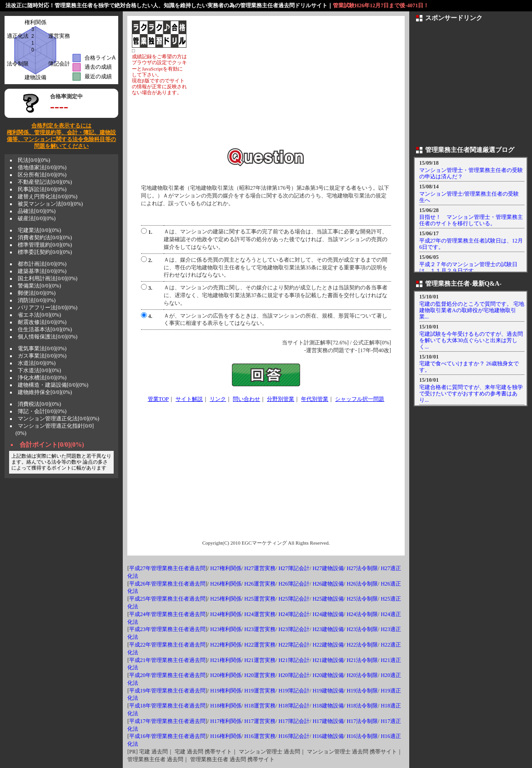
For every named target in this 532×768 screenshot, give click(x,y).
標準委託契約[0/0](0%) (45, 252)
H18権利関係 (226, 706)
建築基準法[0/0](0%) (42, 271)
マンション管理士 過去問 (269, 752)
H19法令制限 (362, 691)
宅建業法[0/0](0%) (39, 230)
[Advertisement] (294, 84)
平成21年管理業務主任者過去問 (167, 660)
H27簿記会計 (294, 568)
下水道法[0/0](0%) (39, 370)
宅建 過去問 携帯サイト (203, 752)
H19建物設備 (328, 691)
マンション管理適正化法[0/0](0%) (58, 419)
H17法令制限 (362, 721)
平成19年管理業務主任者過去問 (167, 691)
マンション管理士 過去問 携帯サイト (352, 752)
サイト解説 (189, 399)
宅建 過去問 (153, 752)
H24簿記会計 (294, 614)
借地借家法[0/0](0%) (42, 167)
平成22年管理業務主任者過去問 (167, 645)
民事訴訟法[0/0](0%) (42, 189)
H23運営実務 (260, 629)
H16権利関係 (226, 736)
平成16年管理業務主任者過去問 (167, 736)
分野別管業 (281, 399)
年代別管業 (315, 399)
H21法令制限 (362, 660)
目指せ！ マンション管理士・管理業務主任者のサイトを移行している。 (471, 220)
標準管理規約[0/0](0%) (45, 245)
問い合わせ (246, 399)
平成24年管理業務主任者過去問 (167, 614)
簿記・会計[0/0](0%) (42, 411)
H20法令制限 (362, 675)
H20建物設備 (328, 675)
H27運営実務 (260, 568)
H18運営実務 (260, 706)
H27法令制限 (362, 568)
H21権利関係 (226, 660)
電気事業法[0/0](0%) (42, 349)
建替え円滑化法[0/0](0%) (48, 197)
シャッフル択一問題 (360, 399)
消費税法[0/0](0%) (39, 404)
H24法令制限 (362, 614)
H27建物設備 (328, 568)
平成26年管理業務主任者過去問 (167, 584)
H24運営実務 (260, 614)
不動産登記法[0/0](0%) (45, 182)
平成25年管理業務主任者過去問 (167, 599)
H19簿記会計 (294, 691)
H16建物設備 (328, 736)
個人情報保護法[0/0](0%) (48, 337)
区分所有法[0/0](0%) (42, 175)
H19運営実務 (260, 691)
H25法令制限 (362, 599)
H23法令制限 (362, 629)
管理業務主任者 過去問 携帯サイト (232, 759)
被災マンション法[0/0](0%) (50, 204)
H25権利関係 (226, 599)
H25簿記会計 (294, 599)
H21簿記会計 (294, 660)
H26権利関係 (226, 584)
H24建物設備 (328, 614)
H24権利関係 (226, 614)
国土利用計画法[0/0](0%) (48, 278)
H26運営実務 (260, 584)
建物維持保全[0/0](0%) (45, 392)
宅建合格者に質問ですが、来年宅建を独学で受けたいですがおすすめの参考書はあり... (471, 394)
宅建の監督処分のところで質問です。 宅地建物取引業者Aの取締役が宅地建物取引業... (472, 310)
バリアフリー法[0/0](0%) (48, 308)
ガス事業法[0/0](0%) (42, 356)
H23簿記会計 (294, 629)
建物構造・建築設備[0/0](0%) (53, 385)
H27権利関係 (226, 568)
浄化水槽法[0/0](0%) (42, 378)
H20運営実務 (260, 675)
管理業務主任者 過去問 (155, 759)
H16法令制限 (362, 736)
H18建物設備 (328, 706)
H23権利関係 (226, 629)
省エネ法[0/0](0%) (39, 315)
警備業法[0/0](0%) (39, 286)
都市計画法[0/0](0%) (42, 264)
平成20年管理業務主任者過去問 (167, 675)
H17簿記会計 (294, 721)
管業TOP (158, 399)
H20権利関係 (226, 675)
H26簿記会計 (294, 584)
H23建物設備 (328, 629)
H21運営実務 (260, 660)
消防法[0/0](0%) (37, 300)
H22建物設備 (328, 645)
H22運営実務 (260, 645)
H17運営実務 (260, 721)
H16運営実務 (260, 736)
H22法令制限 (362, 645)
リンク (218, 399)
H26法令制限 (362, 584)
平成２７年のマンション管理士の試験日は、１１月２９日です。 (468, 268)
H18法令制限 (362, 706)
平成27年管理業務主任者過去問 (167, 568)
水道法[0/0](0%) (37, 363)
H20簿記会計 (294, 675)
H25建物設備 (328, 599)
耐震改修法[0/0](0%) (42, 322)
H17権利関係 (226, 721)
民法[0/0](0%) (34, 160)
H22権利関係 (226, 645)
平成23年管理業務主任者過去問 (167, 629)
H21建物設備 (328, 660)
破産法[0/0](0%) (37, 218)
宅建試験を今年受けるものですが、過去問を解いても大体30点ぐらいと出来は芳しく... (471, 340)
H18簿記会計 (294, 706)
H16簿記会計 (294, 736)
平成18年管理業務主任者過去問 (167, 706)
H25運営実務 (260, 599)
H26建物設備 (328, 584)
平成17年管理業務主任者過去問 (167, 721)
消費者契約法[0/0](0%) (45, 237)
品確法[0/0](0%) (37, 211)
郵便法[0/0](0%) (37, 293)
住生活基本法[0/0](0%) (45, 329)
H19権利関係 (226, 691)
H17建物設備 (328, 721)
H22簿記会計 (294, 645)
